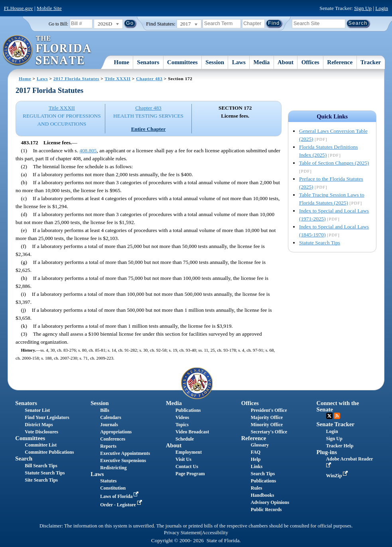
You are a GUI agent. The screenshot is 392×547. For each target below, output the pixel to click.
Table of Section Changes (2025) (334, 163)
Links (257, 466)
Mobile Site (49, 8)
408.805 (88, 151)
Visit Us (183, 459)
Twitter (329, 416)
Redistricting (113, 468)
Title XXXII (118, 79)
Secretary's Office (269, 432)
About (286, 62)
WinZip (338, 476)
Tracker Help (340, 446)
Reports (108, 446)
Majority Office (267, 417)
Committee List (41, 445)
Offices (310, 62)
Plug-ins (327, 452)
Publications (188, 410)
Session (215, 62)
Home (122, 62)
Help (256, 459)
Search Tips (263, 474)
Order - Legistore (122, 505)
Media (262, 62)
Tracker (371, 62)
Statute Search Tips (320, 243)
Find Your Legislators (47, 417)
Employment (189, 452)
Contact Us (187, 466)
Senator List (37, 410)
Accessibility (215, 533)
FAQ (256, 452)
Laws (239, 62)
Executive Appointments (125, 453)
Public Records (266, 510)
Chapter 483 (149, 79)
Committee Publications (49, 452)
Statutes (108, 481)
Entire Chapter (149, 129)
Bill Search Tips (41, 466)
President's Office (269, 410)
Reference (340, 62)
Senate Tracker (336, 424)
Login (382, 8)
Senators (148, 62)
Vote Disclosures (41, 432)
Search (24, 458)
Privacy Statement (182, 533)
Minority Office (267, 425)
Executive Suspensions (123, 460)
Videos (182, 417)
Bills (105, 410)
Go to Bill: (58, 24)
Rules (257, 488)
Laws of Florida (120, 496)
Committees (182, 62)
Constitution (113, 488)
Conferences (113, 439)
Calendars (111, 417)
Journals (109, 425)
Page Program (190, 474)
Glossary (260, 445)
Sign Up (363, 8)
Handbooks (263, 495)
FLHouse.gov (19, 8)
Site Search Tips (41, 480)
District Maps (39, 425)
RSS (337, 416)
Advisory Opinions (270, 502)
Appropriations (116, 432)
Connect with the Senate (338, 406)
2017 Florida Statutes (76, 79)
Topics (182, 425)
